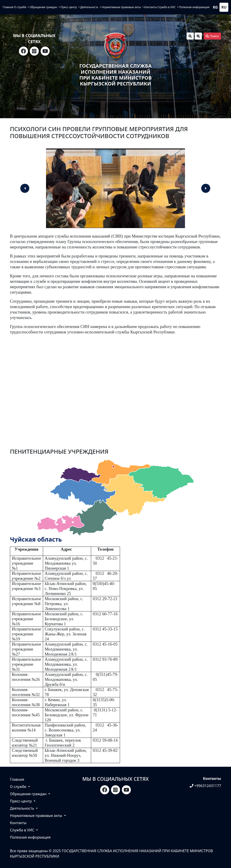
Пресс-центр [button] (69, 7)
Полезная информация (194, 7)
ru (224, 7)
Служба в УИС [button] (167, 7)
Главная (8, 7)
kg (215, 7)
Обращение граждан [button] (44, 7)
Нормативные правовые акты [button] (122, 7)
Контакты (150, 7)
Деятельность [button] (89, 7)
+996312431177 (205, 786)
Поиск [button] (212, 36)
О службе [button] (20, 7)
